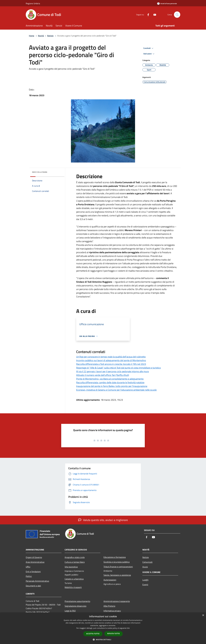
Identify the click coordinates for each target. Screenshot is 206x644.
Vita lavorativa (71, 567)
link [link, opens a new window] (128, 628)
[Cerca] (177, 15)
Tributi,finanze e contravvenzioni (118, 567)
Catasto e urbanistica (74, 579)
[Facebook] (147, 15)
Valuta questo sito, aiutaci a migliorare (103, 520)
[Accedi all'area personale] (167, 3)
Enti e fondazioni (33, 571)
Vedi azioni (149, 54)
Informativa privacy (112, 611)
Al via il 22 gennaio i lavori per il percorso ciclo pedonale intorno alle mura (112, 371)
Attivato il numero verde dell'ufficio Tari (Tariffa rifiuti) (103, 375)
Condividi (149, 48)
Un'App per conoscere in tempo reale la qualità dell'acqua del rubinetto (111, 357)
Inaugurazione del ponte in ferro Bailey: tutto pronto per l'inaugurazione (112, 386)
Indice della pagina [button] (40, 172)
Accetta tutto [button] (93, 634)
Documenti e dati (33, 586)
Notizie (50, 36)
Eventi (145, 585)
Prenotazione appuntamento (77, 601)
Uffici (28, 567)
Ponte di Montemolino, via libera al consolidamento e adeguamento (110, 379)
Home (32, 36)
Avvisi (145, 567)
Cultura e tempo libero (75, 562)
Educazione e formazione (115, 557)
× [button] (203, 615)
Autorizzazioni (110, 580)
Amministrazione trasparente (117, 601)
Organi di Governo (34, 557)
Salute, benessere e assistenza (117, 575)
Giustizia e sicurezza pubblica (117, 562)
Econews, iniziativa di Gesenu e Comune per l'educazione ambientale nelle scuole (116, 390)
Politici (29, 576)
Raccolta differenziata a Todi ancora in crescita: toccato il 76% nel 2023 (111, 364)
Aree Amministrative (35, 562)
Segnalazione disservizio (75, 606)
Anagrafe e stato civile (75, 557)
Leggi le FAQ (70, 611)
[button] (103, 640)
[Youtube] (154, 15)
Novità (41, 36)
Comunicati (147, 562)
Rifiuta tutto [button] (114, 634)
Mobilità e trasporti (73, 587)
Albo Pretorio (109, 606)
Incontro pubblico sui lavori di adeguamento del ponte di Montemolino (111, 360)
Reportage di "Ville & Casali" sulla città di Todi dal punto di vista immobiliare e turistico (119, 368)
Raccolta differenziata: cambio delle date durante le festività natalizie (110, 382)
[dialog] (103, 628)
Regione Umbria (33, 3)
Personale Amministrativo (37, 581)
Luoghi (145, 580)
